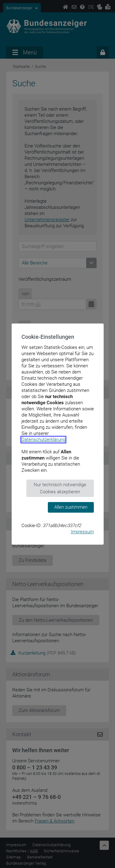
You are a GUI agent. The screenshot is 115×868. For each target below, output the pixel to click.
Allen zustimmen (71, 507)
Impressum (82, 532)
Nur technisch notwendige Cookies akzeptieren (60, 488)
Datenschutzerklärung (43, 440)
